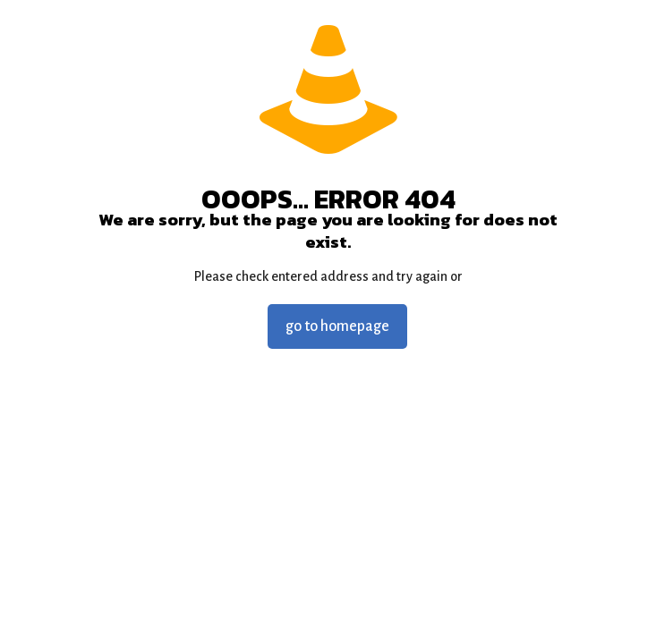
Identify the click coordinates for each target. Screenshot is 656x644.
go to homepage (337, 326)
